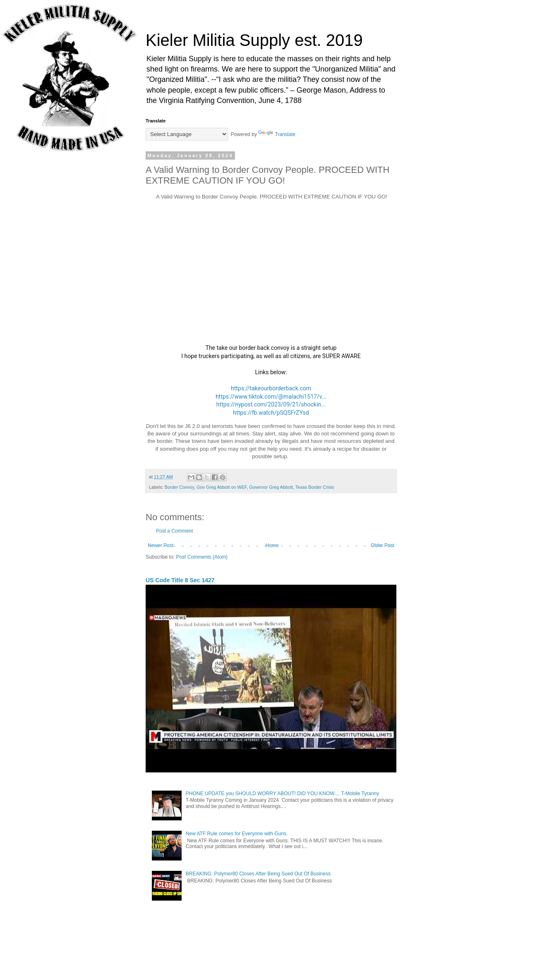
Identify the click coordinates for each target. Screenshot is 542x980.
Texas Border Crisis (315, 487)
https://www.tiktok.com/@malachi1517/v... (271, 397)
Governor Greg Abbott (271, 487)
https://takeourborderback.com (271, 388)
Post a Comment (174, 531)
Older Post (383, 545)
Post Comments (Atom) (202, 557)
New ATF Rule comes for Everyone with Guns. (237, 834)
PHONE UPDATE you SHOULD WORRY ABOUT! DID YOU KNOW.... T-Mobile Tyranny (282, 794)
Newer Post (161, 545)
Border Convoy (179, 487)
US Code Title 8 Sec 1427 (180, 580)
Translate (277, 134)
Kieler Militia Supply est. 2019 (254, 40)
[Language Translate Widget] (187, 134)
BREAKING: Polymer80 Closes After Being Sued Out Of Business (258, 874)
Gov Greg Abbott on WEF (222, 487)
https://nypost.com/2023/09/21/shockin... (271, 404)
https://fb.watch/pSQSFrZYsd (271, 413)
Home (272, 545)
